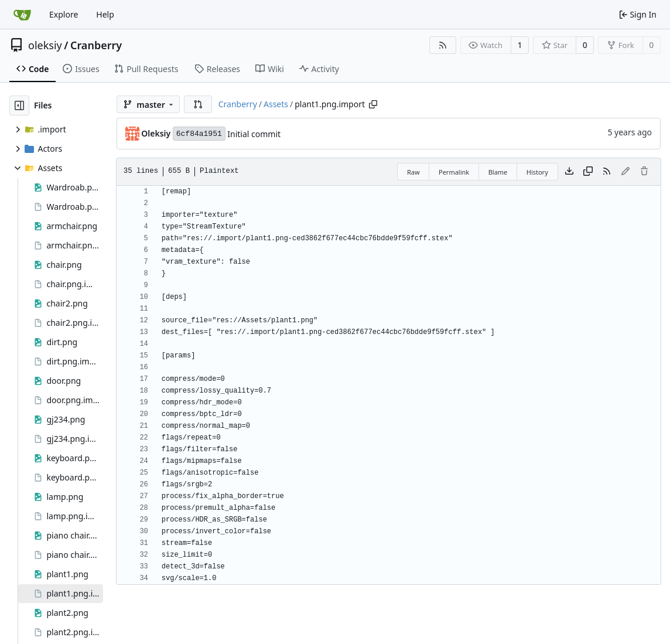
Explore (64, 14)
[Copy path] (373, 104)
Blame (498, 172)
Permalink (454, 172)
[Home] (22, 15)
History (537, 172)
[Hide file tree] (19, 105)
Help (105, 14)
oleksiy (45, 45)
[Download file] (569, 172)
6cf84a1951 (199, 134)
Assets (276, 104)
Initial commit (254, 134)
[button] (198, 104)
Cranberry (96, 45)
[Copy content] (588, 172)
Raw (413, 172)
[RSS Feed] (443, 45)
